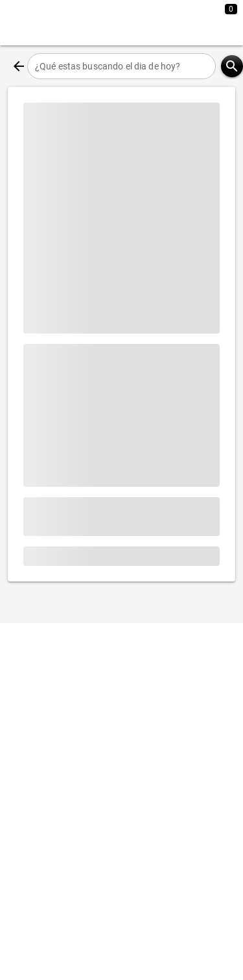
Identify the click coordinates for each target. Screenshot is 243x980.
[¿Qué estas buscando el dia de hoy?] (121, 66)
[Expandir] (183, 23)
